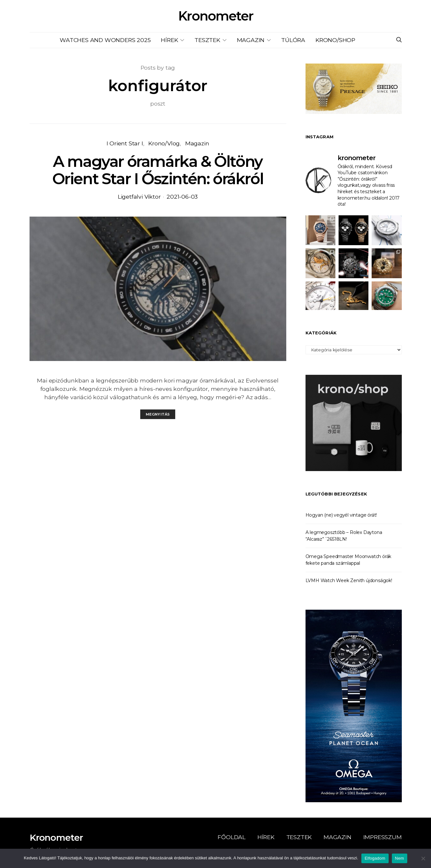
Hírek (169, 40)
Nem (400, 858)
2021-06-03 (182, 197)
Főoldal (232, 837)
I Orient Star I (125, 143)
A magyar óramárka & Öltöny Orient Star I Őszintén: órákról (158, 170)
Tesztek (207, 40)
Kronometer (216, 16)
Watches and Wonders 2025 (105, 40)
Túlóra (293, 40)
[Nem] (423, 858)
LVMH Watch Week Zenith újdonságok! (349, 580)
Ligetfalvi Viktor (139, 197)
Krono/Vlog (164, 143)
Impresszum (383, 837)
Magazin (251, 40)
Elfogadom (375, 858)
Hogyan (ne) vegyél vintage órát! (341, 515)
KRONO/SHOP (335, 40)
